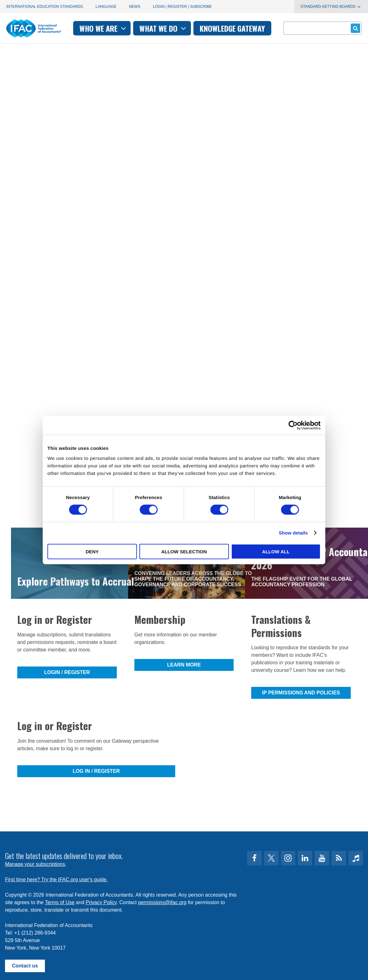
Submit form (354, 28)
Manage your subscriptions (35, 864)
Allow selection (184, 551)
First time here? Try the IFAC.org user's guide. (56, 880)
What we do (163, 28)
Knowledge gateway (232, 28)
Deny (92, 551)
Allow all (276, 551)
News (135, 7)
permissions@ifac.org (162, 902)
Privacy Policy (101, 902)
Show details (293, 533)
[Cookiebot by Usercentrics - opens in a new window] (293, 425)
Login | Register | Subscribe (182, 7)
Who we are (103, 28)
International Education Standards (45, 7)
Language (106, 7)
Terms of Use (60, 902)
